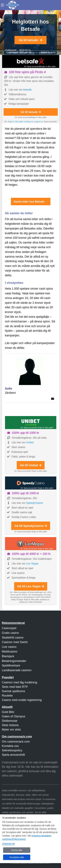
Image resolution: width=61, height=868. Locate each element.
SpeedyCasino (34, 503)
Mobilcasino (10, 652)
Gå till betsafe (30, 40)
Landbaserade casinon (17, 670)
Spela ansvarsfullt (13, 755)
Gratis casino (10, 633)
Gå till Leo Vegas (31, 586)
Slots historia (10, 725)
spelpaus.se (38, 122)
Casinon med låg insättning (19, 682)
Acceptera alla (17, 857)
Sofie (53, 52)
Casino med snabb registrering (22, 700)
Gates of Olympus (14, 716)
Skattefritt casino (13, 638)
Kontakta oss (10, 746)
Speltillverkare (11, 666)
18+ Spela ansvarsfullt (32, 67)
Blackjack (8, 656)
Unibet (30, 442)
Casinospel (9, 628)
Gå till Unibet (31, 465)
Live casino (9, 647)
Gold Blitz (8, 712)
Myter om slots (11, 730)
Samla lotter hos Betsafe (29, 202)
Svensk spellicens (13, 691)
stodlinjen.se (33, 53)
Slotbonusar (10, 721)
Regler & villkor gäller (48, 67)
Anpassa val (8, 844)
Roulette (7, 696)
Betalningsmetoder (14, 661)
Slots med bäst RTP (15, 687)
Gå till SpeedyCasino (31, 526)
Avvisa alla (17, 850)
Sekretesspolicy (12, 750)
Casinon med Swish (15, 642)
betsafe (27, 90)
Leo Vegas (32, 564)
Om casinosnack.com (16, 742)
